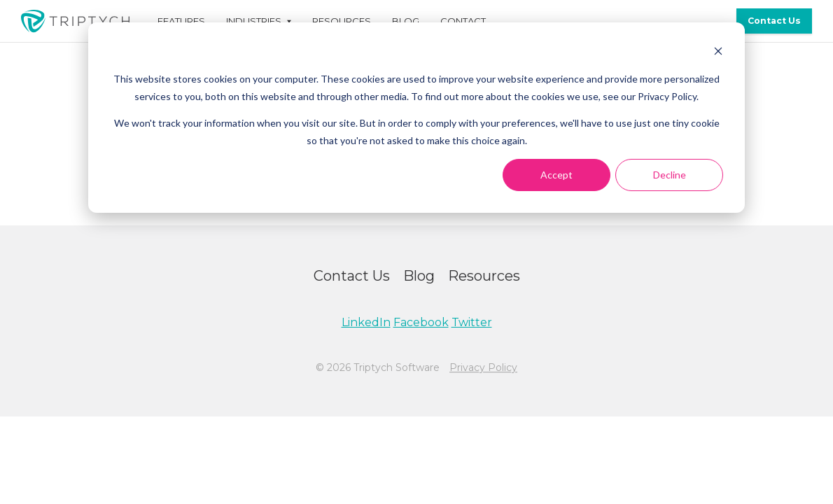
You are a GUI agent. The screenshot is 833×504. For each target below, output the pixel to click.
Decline (670, 175)
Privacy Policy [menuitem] (483, 367)
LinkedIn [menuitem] (366, 322)
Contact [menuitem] (463, 21)
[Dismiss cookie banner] (718, 53)
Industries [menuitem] (254, 21)
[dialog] (416, 118)
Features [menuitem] (181, 21)
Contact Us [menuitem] (774, 21)
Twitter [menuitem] (472, 322)
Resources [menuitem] (342, 21)
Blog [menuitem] (406, 21)
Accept (556, 175)
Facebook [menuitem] (421, 322)
